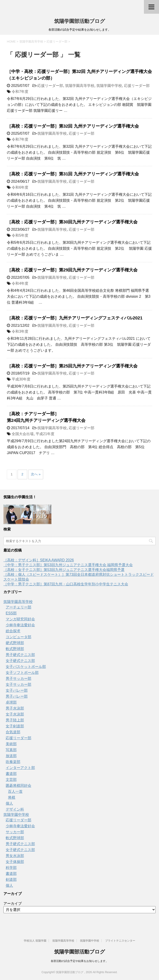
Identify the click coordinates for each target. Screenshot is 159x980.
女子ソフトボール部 (22, 673)
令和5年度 (20, 235)
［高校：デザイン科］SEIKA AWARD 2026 (39, 560)
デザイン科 (15, 809)
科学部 (11, 868)
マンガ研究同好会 (20, 619)
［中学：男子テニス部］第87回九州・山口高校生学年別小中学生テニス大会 (66, 584)
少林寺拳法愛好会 (20, 625)
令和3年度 (20, 331)
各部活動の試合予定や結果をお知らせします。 (79, 961)
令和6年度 (20, 187)
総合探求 (13, 631)
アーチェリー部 (19, 607)
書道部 (11, 774)
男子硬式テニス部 (20, 655)
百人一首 (15, 791)
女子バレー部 (17, 690)
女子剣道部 (15, 726)
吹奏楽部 (13, 762)
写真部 (11, 750)
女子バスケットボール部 (26, 667)
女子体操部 (15, 862)
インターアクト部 (20, 768)
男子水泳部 (15, 708)
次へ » (36, 474)
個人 (9, 803)
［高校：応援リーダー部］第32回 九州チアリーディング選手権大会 (73, 126)
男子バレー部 (17, 696)
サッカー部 (15, 832)
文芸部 (11, 780)
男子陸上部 (15, 720)
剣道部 (11, 880)
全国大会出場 (23, 434)
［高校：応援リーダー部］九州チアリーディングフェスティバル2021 (75, 318)
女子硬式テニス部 (20, 661)
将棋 (12, 797)
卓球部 (11, 702)
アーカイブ (13, 904)
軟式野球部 (15, 649)
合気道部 (13, 732)
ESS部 (11, 613)
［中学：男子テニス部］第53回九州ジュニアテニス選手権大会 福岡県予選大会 (68, 565)
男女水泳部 (15, 856)
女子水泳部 (15, 714)
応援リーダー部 (50, 86)
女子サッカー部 (19, 684)
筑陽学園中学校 (109, 86)
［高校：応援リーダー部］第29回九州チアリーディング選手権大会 (72, 270)
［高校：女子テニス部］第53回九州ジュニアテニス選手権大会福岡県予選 (64, 570)
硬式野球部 (15, 643)
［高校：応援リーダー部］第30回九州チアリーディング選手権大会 (72, 222)
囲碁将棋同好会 (19, 786)
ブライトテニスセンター (120, 941)
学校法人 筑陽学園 (35, 941)
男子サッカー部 (19, 679)
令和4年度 (20, 283)
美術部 (11, 744)
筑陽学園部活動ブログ (80, 21)
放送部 (11, 756)
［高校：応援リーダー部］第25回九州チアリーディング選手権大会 (72, 366)
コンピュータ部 (19, 637)
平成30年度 (21, 379)
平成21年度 (45, 434)
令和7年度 (20, 92)
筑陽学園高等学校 (80, 86)
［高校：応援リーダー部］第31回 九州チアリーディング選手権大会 (73, 174)
